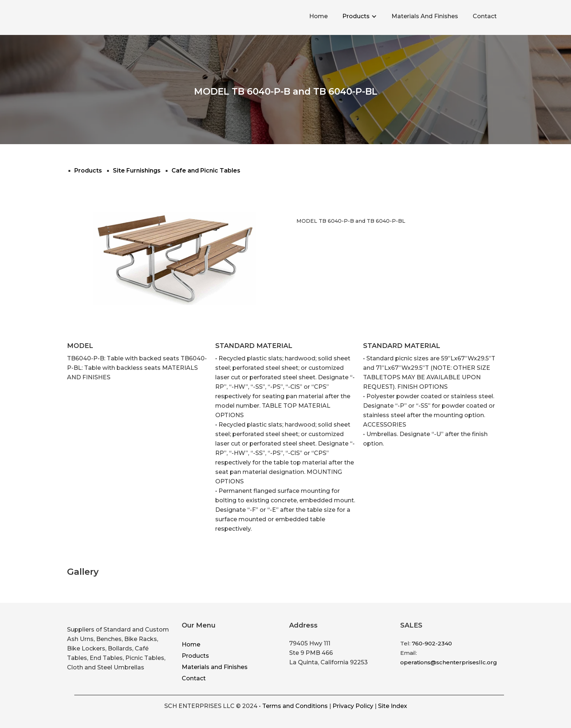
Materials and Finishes (215, 667)
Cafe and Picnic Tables (206, 171)
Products (356, 16)
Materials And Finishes (425, 16)
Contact (485, 16)
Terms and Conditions (295, 706)
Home (318, 16)
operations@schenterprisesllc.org (449, 662)
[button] (360, 16)
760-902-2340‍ (432, 643)
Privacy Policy (353, 706)
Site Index (393, 706)
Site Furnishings (137, 171)
